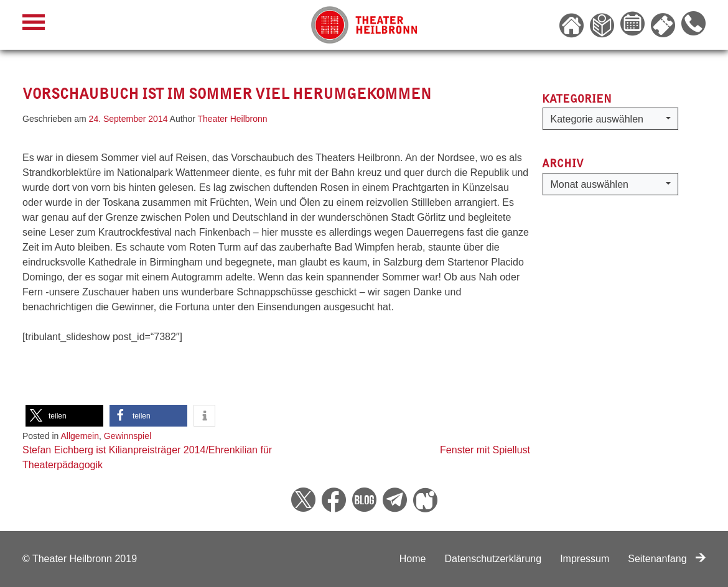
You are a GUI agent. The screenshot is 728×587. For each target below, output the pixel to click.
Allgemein (80, 436)
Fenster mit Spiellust (485, 450)
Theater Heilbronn (233, 119)
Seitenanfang (667, 559)
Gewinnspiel (128, 436)
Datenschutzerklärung (493, 559)
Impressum (585, 559)
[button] (64, 416)
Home (413, 559)
